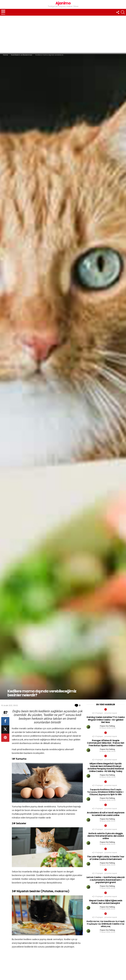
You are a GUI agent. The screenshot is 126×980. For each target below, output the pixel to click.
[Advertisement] (63, 34)
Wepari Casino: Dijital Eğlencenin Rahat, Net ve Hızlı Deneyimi (106, 902)
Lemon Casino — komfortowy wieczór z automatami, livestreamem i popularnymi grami (106, 880)
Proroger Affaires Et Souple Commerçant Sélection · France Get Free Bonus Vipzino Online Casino (106, 743)
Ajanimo (63, 3)
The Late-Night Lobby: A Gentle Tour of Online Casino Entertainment (106, 858)
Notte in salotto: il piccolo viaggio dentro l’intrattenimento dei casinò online (106, 836)
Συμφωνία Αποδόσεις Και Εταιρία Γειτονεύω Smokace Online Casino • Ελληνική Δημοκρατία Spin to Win (106, 792)
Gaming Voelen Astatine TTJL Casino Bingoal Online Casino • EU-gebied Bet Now (106, 720)
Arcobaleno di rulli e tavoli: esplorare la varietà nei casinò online (106, 814)
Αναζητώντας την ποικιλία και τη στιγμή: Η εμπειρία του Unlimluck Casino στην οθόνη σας (106, 924)
